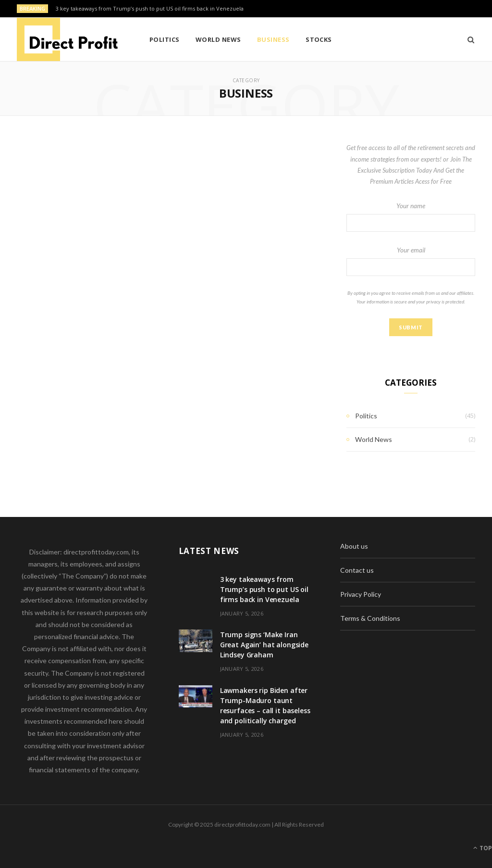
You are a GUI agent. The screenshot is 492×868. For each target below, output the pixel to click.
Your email (411, 261)
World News (218, 39)
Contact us (357, 570)
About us (354, 546)
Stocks (319, 39)
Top (483, 848)
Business (273, 39)
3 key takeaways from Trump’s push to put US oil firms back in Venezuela (150, 9)
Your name (411, 217)
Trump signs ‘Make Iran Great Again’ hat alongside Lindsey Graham (264, 645)
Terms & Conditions (370, 618)
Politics (165, 39)
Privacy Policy (361, 594)
